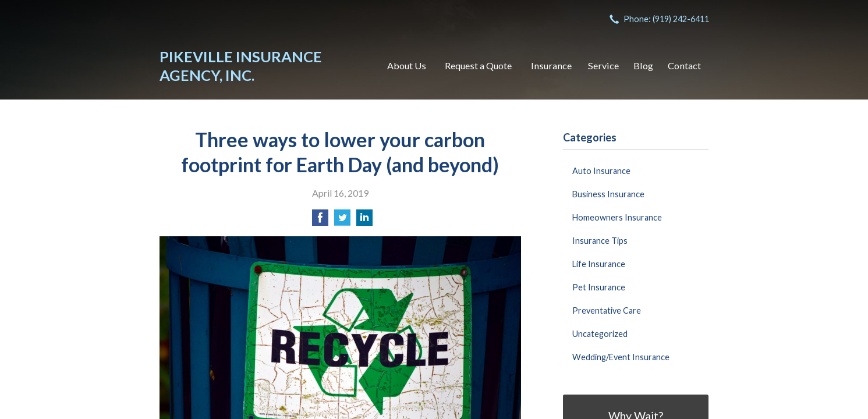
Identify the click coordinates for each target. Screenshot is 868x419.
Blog (643, 65)
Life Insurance (599, 264)
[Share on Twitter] (342, 221)
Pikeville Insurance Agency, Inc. (241, 66)
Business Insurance (608, 194)
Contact (684, 65)
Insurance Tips (600, 241)
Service (603, 65)
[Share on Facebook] (320, 221)
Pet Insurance (599, 287)
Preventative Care (607, 310)
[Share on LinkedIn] (364, 221)
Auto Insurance (601, 171)
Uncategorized (600, 334)
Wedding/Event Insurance (621, 357)
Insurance (551, 65)
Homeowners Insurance (617, 217)
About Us (407, 65)
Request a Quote (478, 65)
